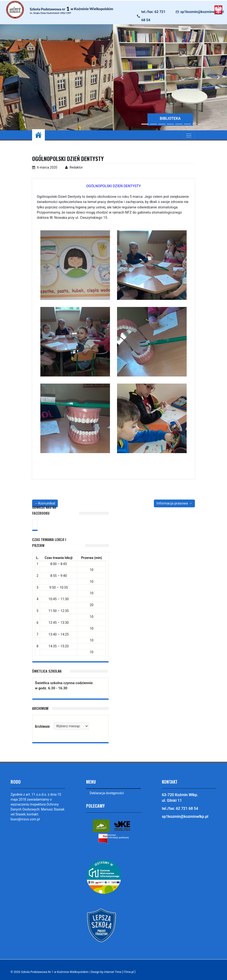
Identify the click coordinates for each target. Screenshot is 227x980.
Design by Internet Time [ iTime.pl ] (115, 972)
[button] (122, 77)
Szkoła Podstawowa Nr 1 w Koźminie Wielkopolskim (56, 972)
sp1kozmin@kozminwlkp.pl (202, 12)
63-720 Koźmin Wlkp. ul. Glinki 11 (180, 798)
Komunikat (47, 503)
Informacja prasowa (172, 503)
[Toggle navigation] (189, 135)
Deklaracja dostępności (107, 793)
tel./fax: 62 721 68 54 (153, 16)
